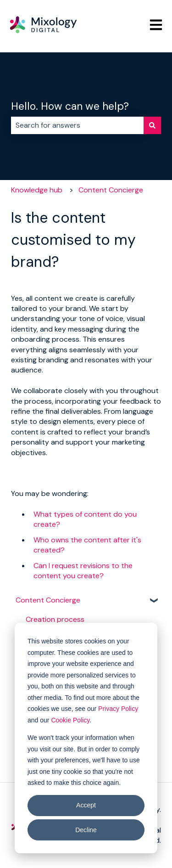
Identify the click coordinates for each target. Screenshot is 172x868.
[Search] (152, 125)
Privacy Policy (118, 709)
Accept (86, 805)
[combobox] (77, 125)
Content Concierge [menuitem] (48, 600)
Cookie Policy (70, 720)
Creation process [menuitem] (55, 619)
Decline (86, 830)
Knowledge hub (37, 190)
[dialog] (86, 738)
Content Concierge (111, 190)
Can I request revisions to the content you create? (83, 571)
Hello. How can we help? (70, 106)
